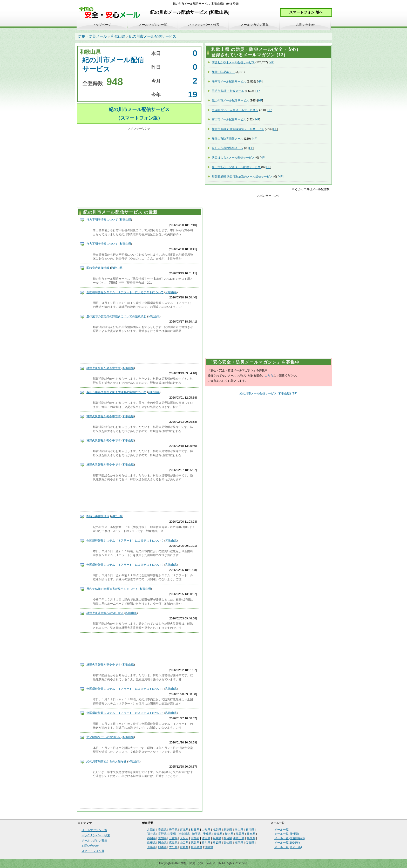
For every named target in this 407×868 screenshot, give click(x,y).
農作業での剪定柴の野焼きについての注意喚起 (116, 316)
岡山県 (162, 843)
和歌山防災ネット (223, 72)
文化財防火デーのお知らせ (104, 737)
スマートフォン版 (93, 851)
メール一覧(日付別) (287, 834)
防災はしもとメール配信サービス (233, 158)
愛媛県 (217, 843)
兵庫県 (217, 838)
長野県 (162, 834)
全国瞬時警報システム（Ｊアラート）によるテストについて (125, 292)
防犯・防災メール (92, 36)
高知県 (228, 843)
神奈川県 (184, 834)
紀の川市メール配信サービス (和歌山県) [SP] (268, 393)
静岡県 (151, 838)
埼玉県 (196, 834)
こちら (269, 375)
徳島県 (195, 843)
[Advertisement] (139, 168)
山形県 (206, 830)
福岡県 (239, 843)
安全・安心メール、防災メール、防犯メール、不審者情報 (111, 13)
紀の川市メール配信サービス (153, 36)
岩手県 (173, 830)
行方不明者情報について (102, 220)
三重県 (173, 838)
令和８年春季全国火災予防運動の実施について (116, 392)
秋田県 (195, 830)
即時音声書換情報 (98, 268)
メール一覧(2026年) (287, 843)
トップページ (102, 25)
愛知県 (162, 838)
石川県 (250, 830)
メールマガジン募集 (255, 25)
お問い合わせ (306, 25)
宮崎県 (184, 847)
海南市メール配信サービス (229, 81)
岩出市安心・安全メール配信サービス (236, 167)
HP (272, 62)
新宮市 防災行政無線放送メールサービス (238, 129)
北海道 (151, 830)
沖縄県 (209, 847)
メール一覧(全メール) (288, 847)
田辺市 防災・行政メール (228, 91)
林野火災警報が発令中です (104, 368)
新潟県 (228, 830)
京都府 (195, 838)
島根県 (151, 843)
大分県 (173, 847)
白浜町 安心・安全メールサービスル (235, 110)
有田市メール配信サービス (229, 119)
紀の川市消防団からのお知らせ (106, 761)
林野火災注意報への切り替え (105, 613)
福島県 (217, 830)
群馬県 (240, 834)
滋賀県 (206, 838)
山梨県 (172, 834)
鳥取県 (251, 838)
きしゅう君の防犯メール (228, 148)
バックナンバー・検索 (204, 25)
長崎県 (151, 847)
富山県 (239, 830)
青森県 (162, 830)
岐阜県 (251, 834)
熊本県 (162, 847)
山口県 (184, 843)
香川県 (206, 843)
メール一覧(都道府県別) (290, 838)
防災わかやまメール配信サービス (233, 62)
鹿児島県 (196, 847)
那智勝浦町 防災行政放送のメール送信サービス (242, 176)
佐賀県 (250, 843)
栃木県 (229, 834)
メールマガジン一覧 (153, 25)
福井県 (151, 834)
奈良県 (228, 838)
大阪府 (184, 838)
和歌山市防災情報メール (228, 139)
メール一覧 (281, 830)
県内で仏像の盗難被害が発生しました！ (112, 589)
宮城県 (184, 830)
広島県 (173, 843)
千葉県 (207, 834)
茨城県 (218, 834)
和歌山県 (118, 36)
